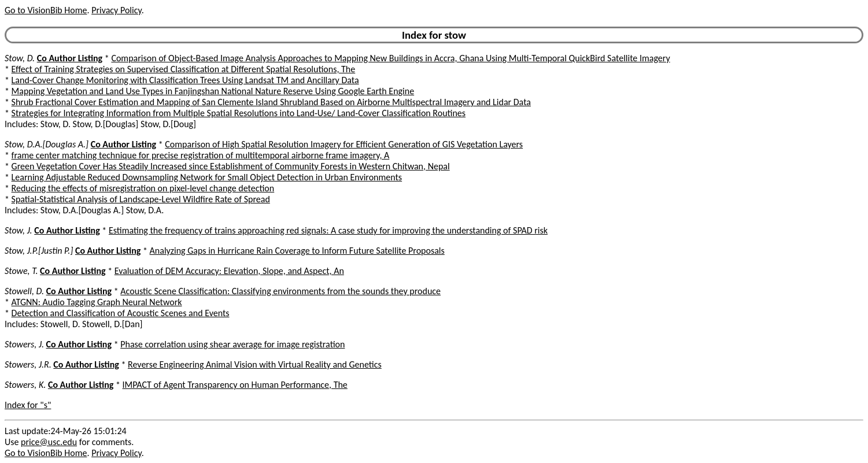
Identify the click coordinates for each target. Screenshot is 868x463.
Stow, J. (19, 230)
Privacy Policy (116, 10)
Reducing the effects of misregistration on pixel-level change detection (143, 188)
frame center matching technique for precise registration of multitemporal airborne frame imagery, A (201, 155)
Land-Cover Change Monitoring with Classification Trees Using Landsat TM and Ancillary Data (185, 80)
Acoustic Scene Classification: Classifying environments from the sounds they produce (280, 291)
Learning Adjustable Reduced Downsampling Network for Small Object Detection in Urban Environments (207, 177)
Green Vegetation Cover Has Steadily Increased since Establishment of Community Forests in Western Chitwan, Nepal (231, 166)
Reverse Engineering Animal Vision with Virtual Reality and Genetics (255, 364)
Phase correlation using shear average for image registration (232, 344)
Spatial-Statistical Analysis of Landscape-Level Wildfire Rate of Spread (141, 199)
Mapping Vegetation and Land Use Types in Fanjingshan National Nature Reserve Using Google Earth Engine (213, 91)
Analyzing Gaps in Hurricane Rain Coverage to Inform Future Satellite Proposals (297, 251)
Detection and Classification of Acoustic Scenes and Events (121, 313)
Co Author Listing (70, 58)
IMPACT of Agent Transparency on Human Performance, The (235, 385)
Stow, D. (20, 58)
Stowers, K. (25, 385)
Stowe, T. (21, 271)
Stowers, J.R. (28, 364)
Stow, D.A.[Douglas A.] (47, 144)
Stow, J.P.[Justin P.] (39, 251)
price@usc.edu (49, 442)
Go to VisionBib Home (46, 10)
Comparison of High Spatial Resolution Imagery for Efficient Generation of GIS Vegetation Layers (344, 144)
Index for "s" (28, 405)
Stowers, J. (24, 344)
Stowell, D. (24, 291)
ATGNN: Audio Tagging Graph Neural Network (97, 302)
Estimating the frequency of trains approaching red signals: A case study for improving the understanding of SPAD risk (328, 230)
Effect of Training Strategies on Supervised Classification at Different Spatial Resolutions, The (184, 69)
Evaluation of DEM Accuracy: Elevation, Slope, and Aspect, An (229, 271)
